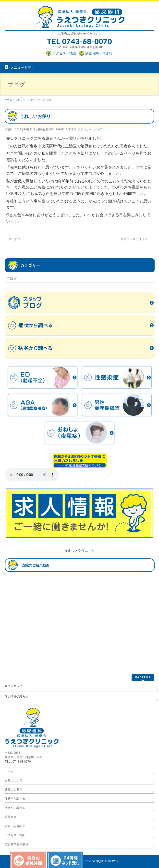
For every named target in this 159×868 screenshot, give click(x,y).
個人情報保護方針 (16, 697)
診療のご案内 (13, 790)
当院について (13, 780)
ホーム (9, 771)
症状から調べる (15, 799)
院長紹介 (11, 817)
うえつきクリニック (80, 551)
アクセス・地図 (15, 835)
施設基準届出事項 (16, 844)
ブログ (98, 129)
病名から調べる (15, 808)
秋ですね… (14, 239)
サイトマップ (13, 686)
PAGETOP (143, 677)
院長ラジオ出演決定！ (138, 239)
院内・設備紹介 (15, 826)
